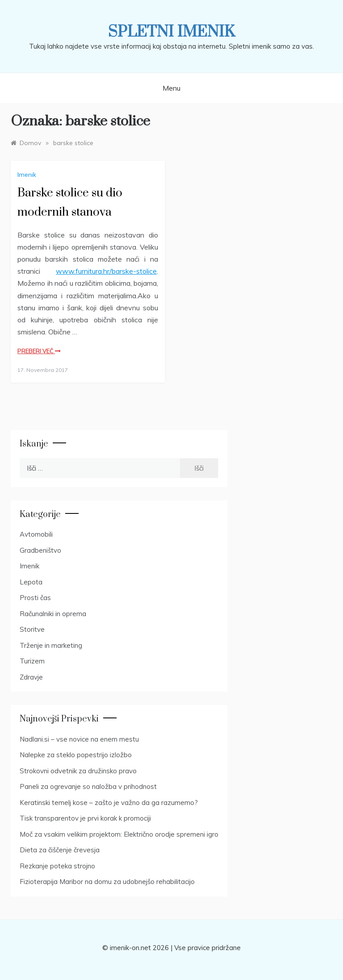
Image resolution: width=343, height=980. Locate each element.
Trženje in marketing (51, 645)
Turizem (32, 661)
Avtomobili (36, 534)
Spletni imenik (171, 32)
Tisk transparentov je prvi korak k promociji (85, 818)
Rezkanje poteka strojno (57, 866)
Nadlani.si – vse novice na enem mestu (79, 739)
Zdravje (31, 677)
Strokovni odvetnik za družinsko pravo (78, 771)
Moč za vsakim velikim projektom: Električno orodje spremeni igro (119, 834)
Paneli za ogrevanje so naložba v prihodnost (88, 786)
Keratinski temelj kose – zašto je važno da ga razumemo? (109, 803)
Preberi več (39, 351)
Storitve (32, 629)
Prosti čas (35, 598)
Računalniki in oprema (53, 614)
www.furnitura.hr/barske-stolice (106, 271)
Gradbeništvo (40, 550)
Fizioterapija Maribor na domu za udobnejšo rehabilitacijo (107, 882)
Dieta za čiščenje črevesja (60, 850)
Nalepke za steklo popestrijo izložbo (76, 755)
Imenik (27, 175)
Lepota (31, 582)
